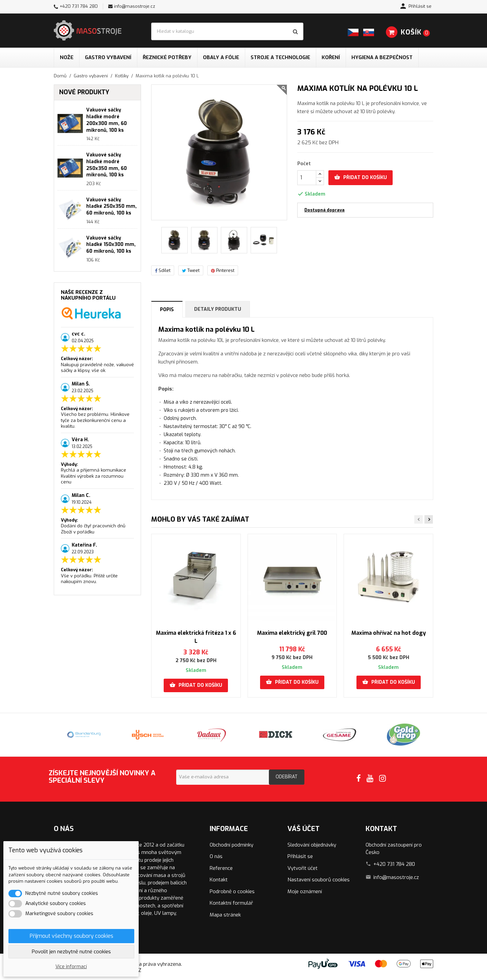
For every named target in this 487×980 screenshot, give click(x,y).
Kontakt (219, 880)
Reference (221, 868)
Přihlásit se (300, 856)
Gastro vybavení (108, 57)
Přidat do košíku (361, 177)
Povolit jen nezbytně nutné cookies (71, 952)
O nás (216, 856)
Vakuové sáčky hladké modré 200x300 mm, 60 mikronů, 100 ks (107, 120)
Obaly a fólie (221, 57)
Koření (331, 57)
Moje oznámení (305, 891)
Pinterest (223, 270)
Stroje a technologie (280, 57)
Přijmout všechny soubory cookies (72, 936)
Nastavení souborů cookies (319, 880)
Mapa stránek (225, 915)
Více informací (71, 967)
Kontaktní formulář (231, 903)
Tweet (191, 270)
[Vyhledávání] (227, 31)
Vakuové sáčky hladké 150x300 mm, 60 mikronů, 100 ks (111, 245)
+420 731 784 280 (79, 6)
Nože (67, 57)
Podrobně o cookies (232, 891)
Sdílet (163, 270)
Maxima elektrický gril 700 (292, 633)
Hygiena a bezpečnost (382, 57)
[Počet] (307, 178)
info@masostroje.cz (135, 6)
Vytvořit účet (303, 868)
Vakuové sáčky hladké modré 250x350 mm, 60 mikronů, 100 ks (107, 165)
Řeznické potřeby (167, 57)
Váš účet (304, 829)
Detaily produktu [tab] (218, 309)
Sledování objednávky (312, 845)
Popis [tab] (167, 310)
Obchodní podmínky (231, 845)
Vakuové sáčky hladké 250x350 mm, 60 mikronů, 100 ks (111, 207)
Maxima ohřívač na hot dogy (389, 633)
